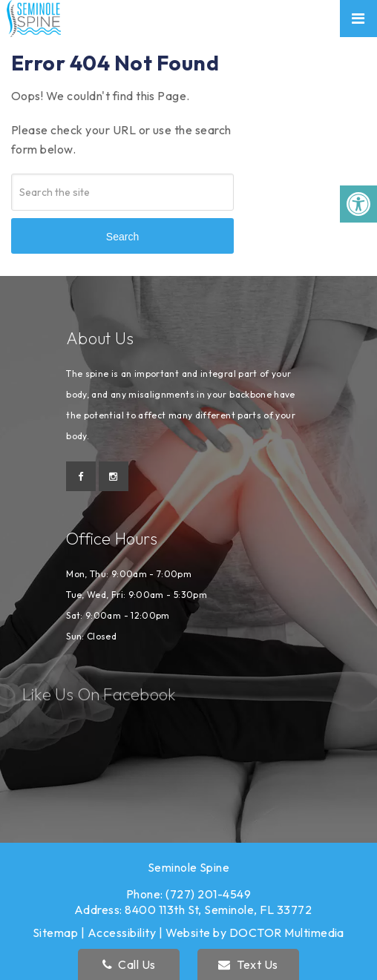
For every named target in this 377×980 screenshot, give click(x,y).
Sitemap (55, 933)
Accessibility (122, 933)
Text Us (248, 964)
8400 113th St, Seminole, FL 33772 (218, 910)
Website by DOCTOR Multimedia (255, 933)
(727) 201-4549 (208, 894)
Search (122, 237)
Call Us (129, 964)
